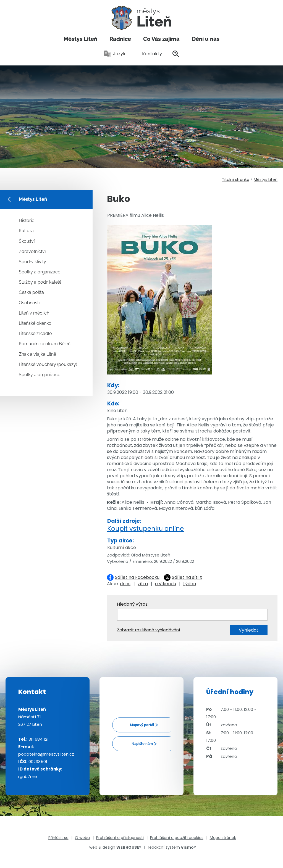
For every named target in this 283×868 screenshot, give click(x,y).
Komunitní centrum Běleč (45, 344)
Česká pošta (31, 292)
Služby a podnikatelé (40, 282)
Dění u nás (206, 39)
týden (190, 584)
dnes (125, 584)
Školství (27, 241)
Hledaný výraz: (133, 604)
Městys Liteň (80, 39)
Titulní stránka (236, 180)
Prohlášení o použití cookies (177, 838)
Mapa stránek (223, 838)
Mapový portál (142, 725)
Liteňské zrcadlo (35, 333)
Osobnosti (29, 303)
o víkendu (166, 584)
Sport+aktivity (32, 262)
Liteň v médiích (34, 313)
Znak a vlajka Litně (37, 354)
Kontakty (149, 54)
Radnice (120, 39)
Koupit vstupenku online (146, 529)
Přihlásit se (58, 838)
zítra (143, 584)
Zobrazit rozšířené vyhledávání (148, 630)
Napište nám (142, 744)
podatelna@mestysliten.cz (46, 754)
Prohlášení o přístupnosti (120, 838)
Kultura (26, 231)
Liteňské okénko (35, 323)
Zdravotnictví (32, 251)
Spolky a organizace (40, 272)
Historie (27, 221)
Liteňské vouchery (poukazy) (48, 364)
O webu (82, 838)
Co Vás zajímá (161, 39)
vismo (188, 847)
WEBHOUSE (129, 847)
